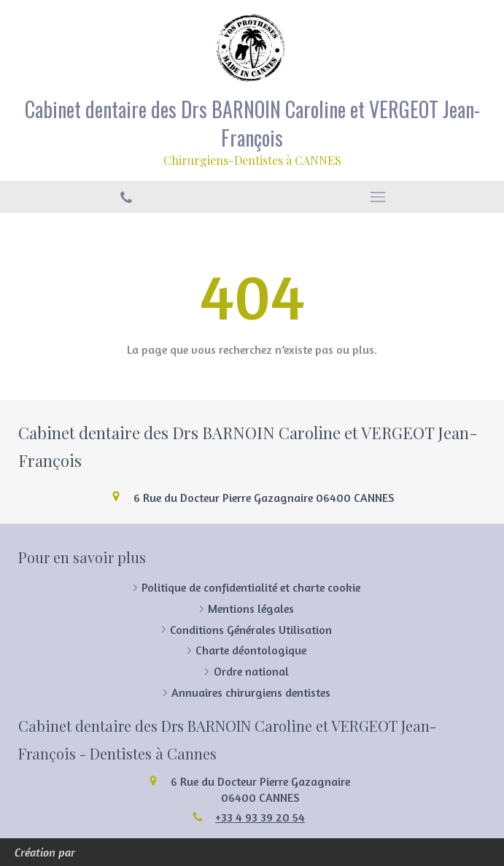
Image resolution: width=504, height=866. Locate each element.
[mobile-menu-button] (379, 197)
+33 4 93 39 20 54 (260, 817)
